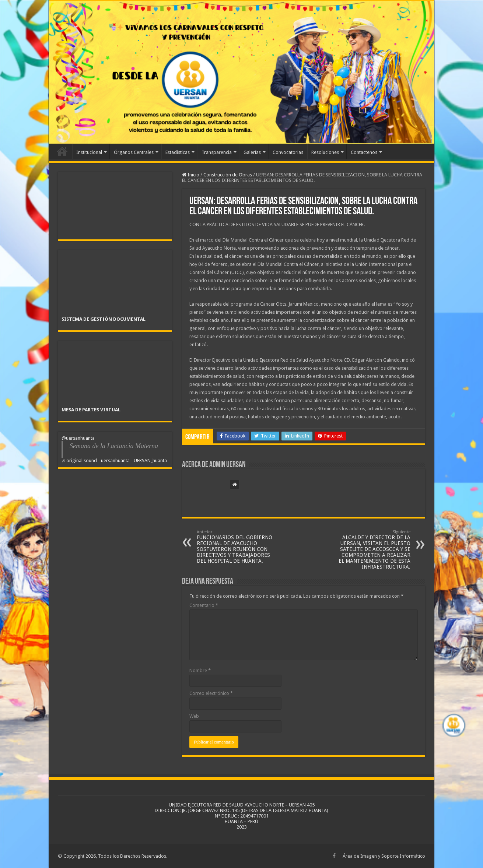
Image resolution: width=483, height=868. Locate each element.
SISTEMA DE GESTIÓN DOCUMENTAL (104, 319)
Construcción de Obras (228, 175)
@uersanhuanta (78, 438)
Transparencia (217, 152)
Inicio (62, 151)
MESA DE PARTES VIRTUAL (91, 410)
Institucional (89, 152)
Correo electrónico (211, 693)
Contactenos (364, 152)
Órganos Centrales (134, 152)
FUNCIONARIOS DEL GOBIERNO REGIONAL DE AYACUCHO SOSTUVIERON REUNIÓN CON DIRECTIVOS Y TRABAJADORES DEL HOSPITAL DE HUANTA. (234, 547)
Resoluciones (325, 152)
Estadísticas (178, 152)
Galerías (252, 152)
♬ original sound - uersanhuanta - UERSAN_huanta (114, 461)
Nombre (200, 670)
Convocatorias (288, 152)
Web (194, 716)
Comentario (204, 605)
